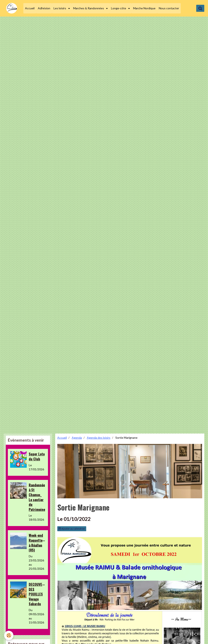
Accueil (30, 8)
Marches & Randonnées (89, 8)
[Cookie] (9, 635)
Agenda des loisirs (99, 438)
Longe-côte (119, 8)
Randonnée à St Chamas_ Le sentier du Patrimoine (37, 497)
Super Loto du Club (37, 456)
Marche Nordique (144, 8)
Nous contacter (169, 8)
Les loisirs (60, 8)
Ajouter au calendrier (72, 529)
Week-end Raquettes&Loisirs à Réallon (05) (42, 543)
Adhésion (44, 8)
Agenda (77, 438)
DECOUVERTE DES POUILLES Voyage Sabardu (38, 594)
